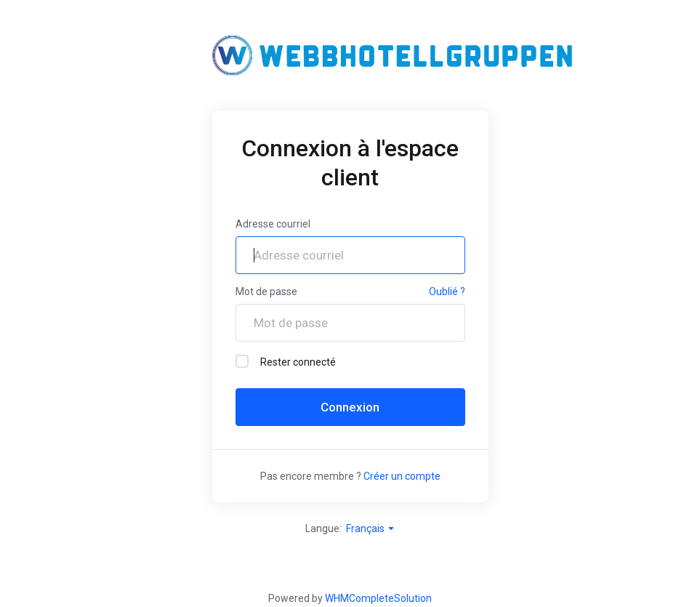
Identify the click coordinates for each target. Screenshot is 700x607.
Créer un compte (402, 476)
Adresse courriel (273, 224)
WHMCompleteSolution (378, 598)
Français (371, 528)
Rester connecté (286, 361)
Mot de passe (266, 292)
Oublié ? (447, 292)
